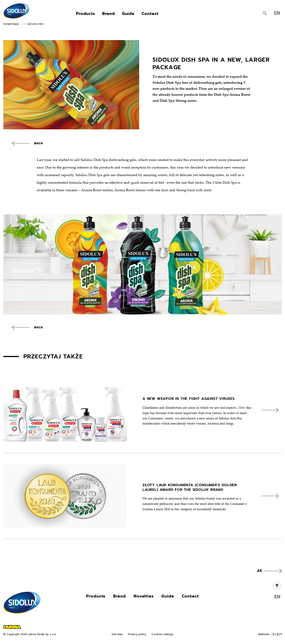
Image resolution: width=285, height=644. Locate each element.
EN (277, 14)
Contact (150, 14)
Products (85, 14)
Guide (128, 14)
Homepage (11, 24)
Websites (270, 634)
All (259, 571)
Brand (109, 14)
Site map (117, 634)
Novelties (36, 24)
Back (39, 143)
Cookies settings (162, 634)
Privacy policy (137, 634)
